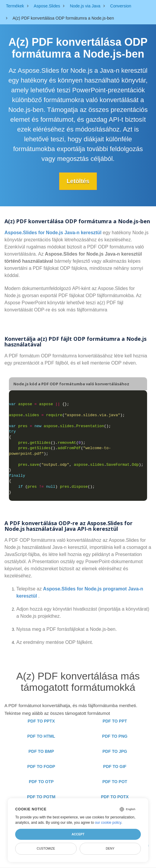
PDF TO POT (115, 782)
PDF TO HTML (41, 736)
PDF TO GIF (115, 766)
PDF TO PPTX (41, 721)
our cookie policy (108, 823)
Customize (46, 848)
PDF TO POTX (115, 797)
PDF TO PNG (115, 736)
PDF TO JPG (115, 751)
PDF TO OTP (41, 782)
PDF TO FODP (41, 766)
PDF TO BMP (41, 751)
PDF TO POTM (41, 797)
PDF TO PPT (115, 721)
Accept (78, 834)
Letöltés (78, 181)
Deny (110, 848)
